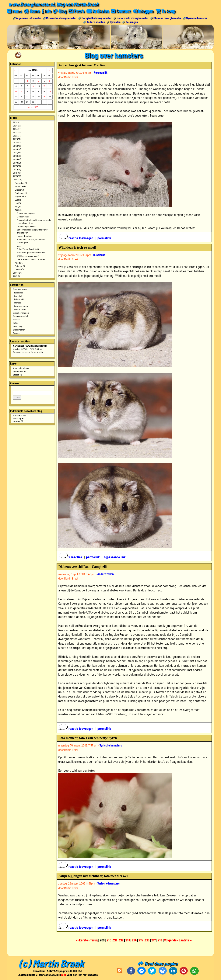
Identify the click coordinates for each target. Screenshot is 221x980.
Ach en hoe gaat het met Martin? (31, 252)
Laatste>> (186, 940)
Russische (19, 292)
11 (44, 86)
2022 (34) (17, 136)
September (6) (21, 193)
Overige (16, 333)
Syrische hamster (197, 18)
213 (128, 940)
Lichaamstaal (23, 216)
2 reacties (71, 557)
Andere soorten (96, 22)
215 (141, 940)
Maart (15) (19, 262)
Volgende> (171, 940)
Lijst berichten (19, 371)
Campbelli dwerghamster (97, 18)
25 (44, 96)
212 (121, 940)
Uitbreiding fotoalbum (26, 226)
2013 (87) (17, 166)
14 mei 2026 (33, 107)
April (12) (18, 210)
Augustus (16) (21, 196)
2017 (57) (17, 152)
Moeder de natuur (24, 236)
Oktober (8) (20, 189)
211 (115, 940)
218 (160, 940)
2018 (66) (17, 149)
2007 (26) (17, 276)
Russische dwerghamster (61, 18)
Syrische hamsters (21, 313)
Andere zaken (20, 309)
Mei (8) (18, 206)
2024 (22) (17, 129)
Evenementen (19, 329)
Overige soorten (21, 306)
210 (109, 940)
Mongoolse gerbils (21, 316)
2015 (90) (17, 159)
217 (154, 940)
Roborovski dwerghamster (133, 18)
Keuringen (132, 22)
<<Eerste (82, 940)
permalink (104, 238)
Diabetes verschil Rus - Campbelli (31, 259)
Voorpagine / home (21, 368)
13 (16, 91)
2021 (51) (17, 139)
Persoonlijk (18, 326)
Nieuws (16, 319)
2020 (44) (17, 142)
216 (147, 940)
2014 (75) (17, 162)
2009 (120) (17, 179)
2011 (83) (17, 173)
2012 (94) (17, 169)
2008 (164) (17, 273)
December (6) (21, 183)
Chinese (18, 303)
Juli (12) (18, 199)
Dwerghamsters (20, 289)
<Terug (93, 940)
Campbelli (18, 296)
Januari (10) (20, 269)
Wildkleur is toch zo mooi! (28, 256)
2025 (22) (17, 125)
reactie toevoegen (76, 238)
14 (22, 91)
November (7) (21, 186)
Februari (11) (20, 266)
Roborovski (19, 299)
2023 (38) (17, 132)
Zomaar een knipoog (26, 213)
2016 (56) (17, 156)
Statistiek (17, 375)
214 (134, 940)
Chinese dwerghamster (167, 18)
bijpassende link (115, 557)
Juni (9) (18, 203)
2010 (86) (17, 176)
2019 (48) (17, 146)
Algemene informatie (29, 18)
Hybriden (115, 22)
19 (50, 91)
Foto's (16, 323)
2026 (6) (17, 122)
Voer (19, 246)
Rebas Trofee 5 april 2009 (28, 249)
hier (64, 974)
